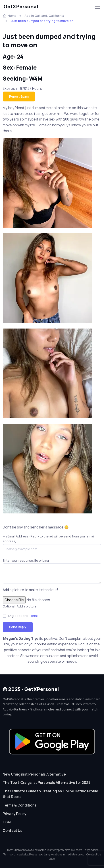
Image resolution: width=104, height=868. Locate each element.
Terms (34, 616)
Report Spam (19, 96)
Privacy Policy (15, 814)
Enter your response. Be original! (27, 560)
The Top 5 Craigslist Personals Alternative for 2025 (47, 783)
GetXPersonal (21, 7)
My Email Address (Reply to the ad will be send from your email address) (49, 539)
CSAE (7, 822)
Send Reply (18, 627)
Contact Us (12, 831)
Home (10, 16)
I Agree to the (23, 616)
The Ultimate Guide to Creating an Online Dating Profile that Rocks (50, 794)
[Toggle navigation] (97, 7)
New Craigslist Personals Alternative (34, 774)
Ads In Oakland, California (44, 16)
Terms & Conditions (20, 805)
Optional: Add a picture (20, 606)
